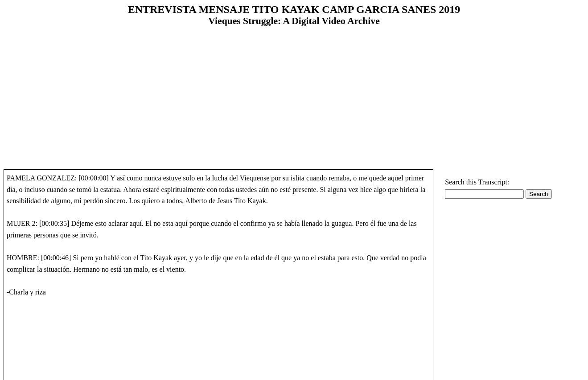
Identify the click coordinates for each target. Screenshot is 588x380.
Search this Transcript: (477, 182)
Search (539, 194)
